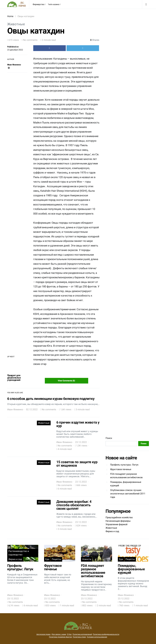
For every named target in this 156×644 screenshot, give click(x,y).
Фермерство (39, 4)
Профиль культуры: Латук (124, 465)
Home (10, 16)
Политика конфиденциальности (106, 634)
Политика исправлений (82, 634)
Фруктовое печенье (121, 469)
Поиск (109, 438)
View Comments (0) (66, 381)
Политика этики (79, 637)
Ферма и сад (112, 531)
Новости (87, 559)
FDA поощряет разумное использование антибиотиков (126, 476)
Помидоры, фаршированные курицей (126, 484)
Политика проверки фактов (60, 637)
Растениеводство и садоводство (19, 553)
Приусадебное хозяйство (119, 517)
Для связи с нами (59, 634)
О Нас (69, 634)
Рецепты (56, 559)
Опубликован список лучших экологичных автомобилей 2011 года (128, 494)
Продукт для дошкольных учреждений (14, 378)
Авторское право (44, 634)
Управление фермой (116, 524)
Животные (16, 24)
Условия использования (97, 637)
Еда (47, 559)
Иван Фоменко (14, 65)
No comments (30, 40)
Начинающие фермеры (118, 521)
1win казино (54, 4)
